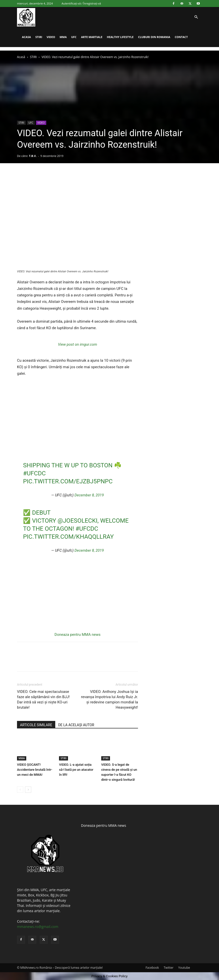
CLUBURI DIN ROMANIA (154, 37)
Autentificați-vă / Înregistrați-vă (81, 3)
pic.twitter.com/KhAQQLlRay (68, 537)
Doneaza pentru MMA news (77, 635)
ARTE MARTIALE (92, 37)
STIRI (39, 37)
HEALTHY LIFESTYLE (120, 37)
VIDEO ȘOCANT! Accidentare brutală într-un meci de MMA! (35, 770)
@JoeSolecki (77, 521)
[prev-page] (20, 790)
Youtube (184, 968)
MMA (63, 37)
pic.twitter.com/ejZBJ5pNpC (68, 481)
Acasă (21, 57)
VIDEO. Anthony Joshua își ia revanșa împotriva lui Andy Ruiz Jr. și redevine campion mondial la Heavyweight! (109, 700)
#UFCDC (34, 473)
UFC (74, 37)
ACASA (26, 37)
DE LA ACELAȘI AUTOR (76, 725)
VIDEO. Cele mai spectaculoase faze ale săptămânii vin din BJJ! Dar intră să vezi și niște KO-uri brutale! (43, 700)
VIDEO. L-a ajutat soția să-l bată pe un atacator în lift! (76, 770)
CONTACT (181, 37)
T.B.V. (33, 156)
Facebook (152, 968)
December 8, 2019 (89, 495)
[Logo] (26, 17)
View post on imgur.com (78, 344)
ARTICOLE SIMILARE (36, 725)
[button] (196, 17)
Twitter (169, 968)
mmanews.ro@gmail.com (38, 927)
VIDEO (51, 37)
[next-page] (28, 790)
